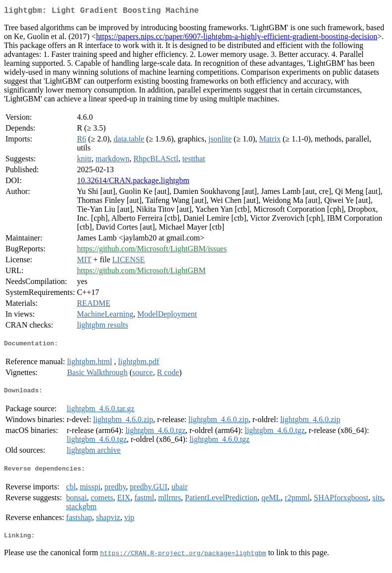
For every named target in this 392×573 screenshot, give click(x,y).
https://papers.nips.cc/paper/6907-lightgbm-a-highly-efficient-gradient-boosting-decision (237, 38)
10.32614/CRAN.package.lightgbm (133, 182)
